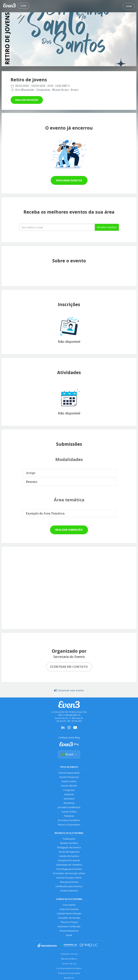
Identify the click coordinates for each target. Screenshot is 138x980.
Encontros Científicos (69, 820)
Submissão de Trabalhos (69, 865)
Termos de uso (69, 964)
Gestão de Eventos (69, 856)
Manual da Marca (69, 959)
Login (23, 6)
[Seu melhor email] (57, 227)
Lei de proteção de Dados (69, 968)
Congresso (69, 790)
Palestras (69, 816)
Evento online (69, 781)
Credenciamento (69, 891)
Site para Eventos (69, 882)
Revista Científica (69, 843)
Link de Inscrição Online (69, 878)
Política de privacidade (69, 973)
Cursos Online (69, 812)
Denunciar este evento (69, 690)
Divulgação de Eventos (69, 847)
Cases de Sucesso (69, 909)
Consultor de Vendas (69, 918)
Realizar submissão (69, 530)
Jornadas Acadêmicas (69, 807)
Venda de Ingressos (69, 852)
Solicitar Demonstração (69, 914)
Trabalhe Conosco (69, 954)
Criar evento (69, 905)
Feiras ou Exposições (69, 825)
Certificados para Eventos (69, 886)
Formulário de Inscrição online (69, 873)
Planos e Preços (69, 922)
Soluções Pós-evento (69, 860)
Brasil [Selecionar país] (69, 754)
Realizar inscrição (27, 100)
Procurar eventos (69, 180)
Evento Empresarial (69, 773)
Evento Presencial (69, 777)
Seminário (69, 799)
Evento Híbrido (69, 786)
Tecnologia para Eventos (69, 869)
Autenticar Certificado (69, 926)
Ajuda (69, 935)
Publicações (69, 839)
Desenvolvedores (69, 931)
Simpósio (69, 794)
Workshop (69, 803)
